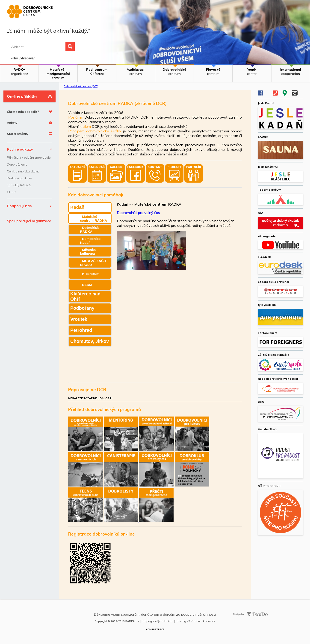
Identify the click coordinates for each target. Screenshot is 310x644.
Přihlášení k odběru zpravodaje (29, 157)
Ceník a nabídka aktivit (23, 171)
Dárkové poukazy (19, 178)
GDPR (11, 192)
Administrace (155, 629)
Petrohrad (81, 330)
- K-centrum (90, 274)
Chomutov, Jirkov (90, 341)
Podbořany (82, 308)
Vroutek (79, 319)
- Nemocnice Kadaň (90, 241)
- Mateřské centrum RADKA (94, 219)
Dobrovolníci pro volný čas (138, 213)
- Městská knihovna (88, 252)
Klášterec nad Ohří (85, 296)
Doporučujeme (17, 164)
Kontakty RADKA (19, 185)
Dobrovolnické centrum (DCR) (81, 86)
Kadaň (77, 207)
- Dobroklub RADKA (90, 230)
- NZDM (86, 285)
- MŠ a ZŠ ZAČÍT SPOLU (93, 263)
